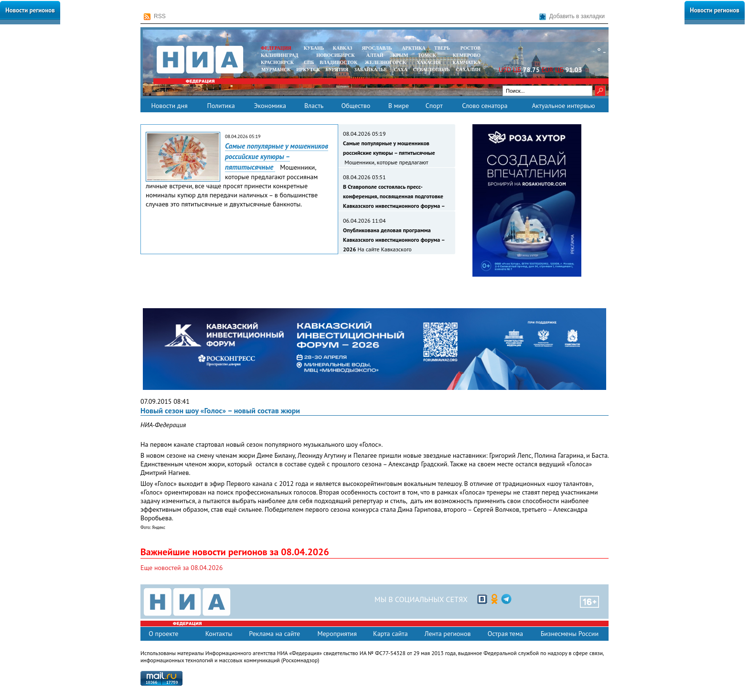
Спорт (434, 106)
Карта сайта (391, 634)
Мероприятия (337, 634)
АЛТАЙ (375, 55)
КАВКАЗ (343, 48)
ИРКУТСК (308, 70)
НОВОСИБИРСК (335, 55)
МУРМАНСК (276, 70)
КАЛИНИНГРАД (279, 55)
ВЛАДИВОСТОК (338, 62)
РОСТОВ (471, 48)
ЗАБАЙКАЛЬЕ (371, 70)
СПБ (309, 62)
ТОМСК (428, 55)
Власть (314, 106)
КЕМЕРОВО (467, 55)
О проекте (163, 634)
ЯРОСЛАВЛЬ (377, 48)
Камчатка (466, 62)
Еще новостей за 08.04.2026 (182, 568)
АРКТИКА (414, 48)
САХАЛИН (468, 70)
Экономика (270, 106)
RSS (155, 16)
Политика (221, 106)
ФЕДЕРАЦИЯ (276, 48)
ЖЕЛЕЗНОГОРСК (385, 62)
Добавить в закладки (572, 16)
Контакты (219, 634)
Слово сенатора (485, 106)
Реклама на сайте (274, 634)
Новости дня (169, 106)
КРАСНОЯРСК (277, 62)
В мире (399, 106)
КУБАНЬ (314, 48)
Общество (356, 106)
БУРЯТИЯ (337, 70)
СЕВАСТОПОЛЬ (431, 70)
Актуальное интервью (563, 106)
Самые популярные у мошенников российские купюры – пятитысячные (277, 156)
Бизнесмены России (570, 634)
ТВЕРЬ (442, 48)
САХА (400, 70)
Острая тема (505, 634)
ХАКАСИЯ (428, 62)
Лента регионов (448, 634)
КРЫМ (401, 55)
